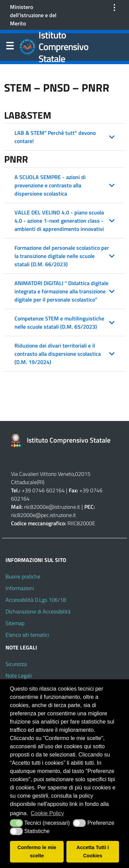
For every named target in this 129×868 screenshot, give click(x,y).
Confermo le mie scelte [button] (37, 852)
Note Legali (19, 676)
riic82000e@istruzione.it (52, 507)
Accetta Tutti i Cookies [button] (93, 852)
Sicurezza (16, 664)
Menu (10, 47)
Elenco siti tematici (27, 635)
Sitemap (15, 623)
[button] (64, 137)
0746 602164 (49, 490)
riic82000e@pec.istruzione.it (44, 515)
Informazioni (20, 588)
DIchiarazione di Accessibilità (38, 611)
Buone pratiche (23, 576)
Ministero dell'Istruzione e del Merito (33, 15)
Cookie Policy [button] (47, 813)
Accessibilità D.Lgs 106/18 (36, 600)
